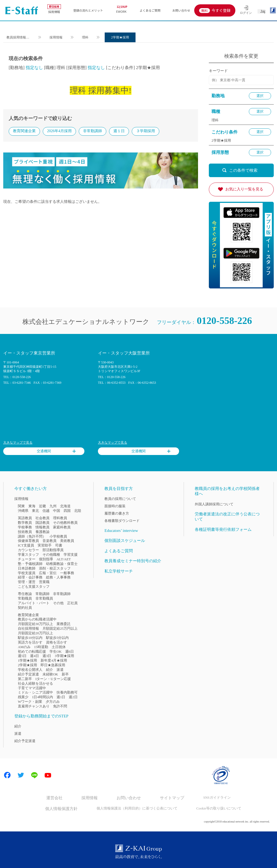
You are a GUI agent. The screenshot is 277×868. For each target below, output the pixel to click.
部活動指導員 (53, 550)
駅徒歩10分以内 (30, 638)
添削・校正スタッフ (55, 568)
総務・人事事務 (58, 577)
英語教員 (25, 518)
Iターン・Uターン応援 (53, 679)
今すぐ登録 (221, 10)
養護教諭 (42, 532)
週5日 (22, 656)
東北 (35, 511)
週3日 (47, 656)
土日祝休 (59, 647)
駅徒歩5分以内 (57, 638)
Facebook (7, 775)
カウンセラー (28, 550)
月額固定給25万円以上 (60, 628)
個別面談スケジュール (125, 541)
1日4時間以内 (42, 697)
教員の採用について (120, 499)
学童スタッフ (28, 555)
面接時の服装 (115, 506)
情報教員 (42, 527)
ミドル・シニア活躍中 (35, 692)
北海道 (65, 506)
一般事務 (67, 573)
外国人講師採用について (214, 504)
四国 (67, 511)
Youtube (48, 775)
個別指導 (46, 559)
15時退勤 (41, 647)
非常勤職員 (44, 598)
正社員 (72, 603)
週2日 (73, 697)
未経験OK (50, 674)
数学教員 (25, 523)
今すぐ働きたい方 (31, 489)
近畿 (42, 506)
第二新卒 (25, 679)
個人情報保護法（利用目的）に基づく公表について (135, 807)
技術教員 (25, 532)
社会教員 (42, 518)
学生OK (56, 651)
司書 (59, 545)
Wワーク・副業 (30, 702)
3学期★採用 (64, 656)
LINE (34, 775)
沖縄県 (23, 511)
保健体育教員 (28, 541)
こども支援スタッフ (34, 586)
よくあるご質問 (150, 10)
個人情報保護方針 (66, 807)
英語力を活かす (30, 642)
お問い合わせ (181, 10)
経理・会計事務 (30, 577)
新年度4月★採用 (54, 660)
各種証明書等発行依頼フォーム (223, 529)
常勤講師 (42, 594)
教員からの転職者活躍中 (37, 619)
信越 (46, 511)
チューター (27, 559)
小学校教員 (58, 536)
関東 (21, 506)
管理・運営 (27, 582)
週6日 (70, 651)
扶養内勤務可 (67, 692)
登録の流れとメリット (88, 10)
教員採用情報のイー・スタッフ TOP (20, 38)
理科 (89, 37)
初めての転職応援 (32, 651)
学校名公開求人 (30, 670)
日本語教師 (27, 568)
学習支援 (71, 555)
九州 (53, 506)
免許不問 (60, 706)
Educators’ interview (121, 531)
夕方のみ (53, 702)
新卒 (65, 674)
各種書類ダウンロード (122, 521)
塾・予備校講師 (30, 564)
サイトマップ (167, 798)
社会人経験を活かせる (35, 683)
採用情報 (54, 9)
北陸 (78, 511)
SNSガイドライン (209, 798)
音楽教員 (50, 541)
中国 (57, 511)
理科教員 (60, 518)
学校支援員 (27, 573)
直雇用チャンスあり (34, 706)
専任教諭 (25, 594)
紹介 (50, 670)
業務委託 (64, 624)
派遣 (60, 670)
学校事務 (25, 527)
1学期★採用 (27, 660)
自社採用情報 (28, 628)
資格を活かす (57, 642)
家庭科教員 (62, 527)
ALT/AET (64, 559)
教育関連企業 (24, 131)
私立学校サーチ (119, 571)
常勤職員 (25, 598)
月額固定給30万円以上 (35, 624)
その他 (58, 603)
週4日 (34, 656)
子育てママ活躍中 (32, 688)
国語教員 (42, 523)
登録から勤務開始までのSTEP (41, 716)
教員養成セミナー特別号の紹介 (133, 561)
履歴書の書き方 (117, 513)
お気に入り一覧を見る (244, 189)
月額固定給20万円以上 (35, 633)
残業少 (23, 697)
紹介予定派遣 (28, 674)
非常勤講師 (93, 131)
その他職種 (51, 555)
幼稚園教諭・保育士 (62, 564)
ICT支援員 (26, 545)
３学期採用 (146, 131)
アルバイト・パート (34, 603)
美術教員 (67, 541)
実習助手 (45, 545)
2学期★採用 (124, 37)
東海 (32, 506)
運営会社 (62, 798)
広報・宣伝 (48, 573)
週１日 (119, 131)
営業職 (44, 582)
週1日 (61, 697)
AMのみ (24, 647)
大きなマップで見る (18, 443)
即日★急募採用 (53, 665)
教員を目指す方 (119, 489)
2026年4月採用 (59, 131)
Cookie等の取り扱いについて (212, 807)
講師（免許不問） (32, 536)
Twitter (21, 775)
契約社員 (25, 608)
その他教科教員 (65, 523)
